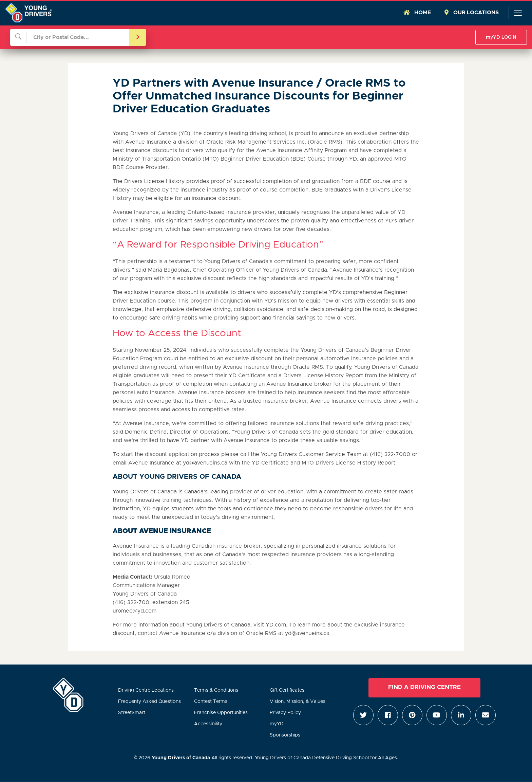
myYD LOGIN (501, 37)
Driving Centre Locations (146, 690)
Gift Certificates (287, 690)
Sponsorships (285, 735)
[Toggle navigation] (517, 13)
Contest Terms (211, 702)
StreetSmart (132, 713)
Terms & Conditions (216, 690)
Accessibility (208, 724)
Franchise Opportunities (221, 713)
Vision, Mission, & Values (298, 702)
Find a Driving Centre (424, 687)
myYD (277, 724)
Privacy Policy (285, 713)
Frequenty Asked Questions (149, 702)
